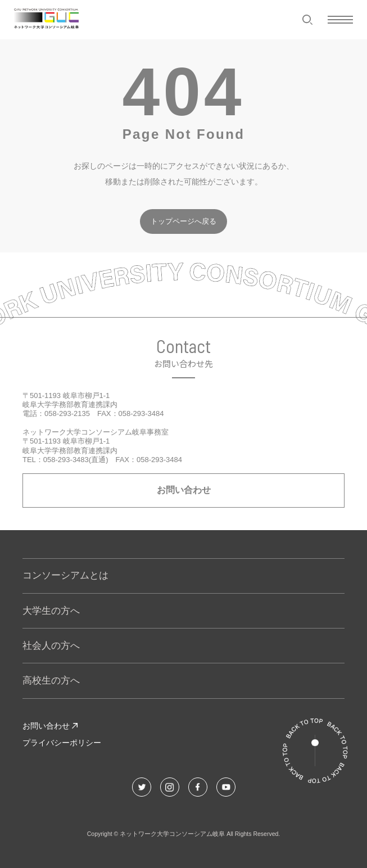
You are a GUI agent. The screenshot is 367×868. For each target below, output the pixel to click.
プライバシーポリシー (62, 743)
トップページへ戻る (183, 221)
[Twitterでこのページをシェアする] (142, 787)
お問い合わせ (184, 490)
